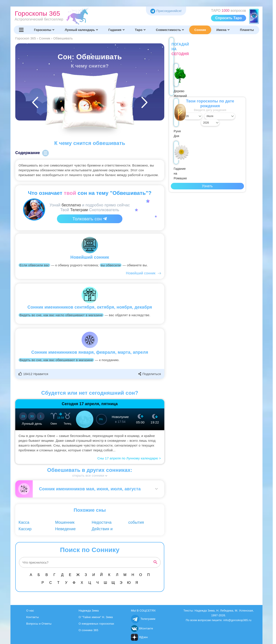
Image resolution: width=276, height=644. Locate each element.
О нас (30, 611)
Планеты (247, 30)
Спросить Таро (229, 18)
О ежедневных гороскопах (96, 624)
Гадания (117, 30)
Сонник (200, 30)
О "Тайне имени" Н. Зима (96, 617)
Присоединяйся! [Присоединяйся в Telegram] (166, 11)
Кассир (25, 529)
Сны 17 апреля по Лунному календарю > (129, 458)
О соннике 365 (88, 630)
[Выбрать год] (234, 111)
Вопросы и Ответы (39, 624)
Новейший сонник (141, 273)
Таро (140, 30)
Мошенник (65, 522)
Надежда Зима (89, 611)
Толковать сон (90, 219)
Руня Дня (207, 84)
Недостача (102, 522)
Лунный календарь (81, 30)
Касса (24, 522)
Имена (223, 30)
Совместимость (170, 30)
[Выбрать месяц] (207, 111)
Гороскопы (44, 30)
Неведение (65, 529)
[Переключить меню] (21, 30)
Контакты (33, 617)
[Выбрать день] (180, 111)
